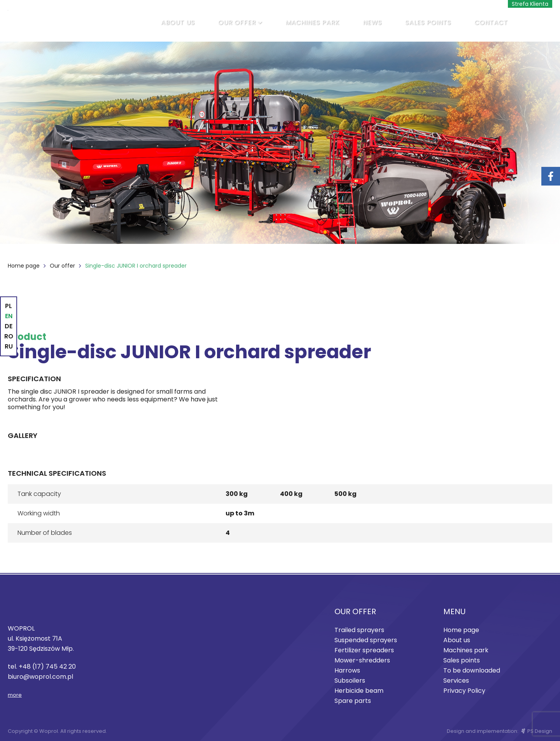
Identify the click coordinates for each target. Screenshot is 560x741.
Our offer (237, 22)
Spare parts (353, 701)
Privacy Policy (464, 691)
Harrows (347, 670)
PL (9, 306)
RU (9, 346)
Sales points (428, 22)
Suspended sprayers (366, 640)
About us (178, 22)
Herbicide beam (359, 691)
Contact (491, 22)
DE (9, 326)
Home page (24, 266)
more (15, 695)
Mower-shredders (362, 660)
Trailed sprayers (359, 630)
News (372, 22)
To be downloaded (472, 670)
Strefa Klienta (530, 4)
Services (456, 681)
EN (9, 316)
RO (9, 336)
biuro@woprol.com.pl (40, 677)
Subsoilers (350, 681)
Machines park (312, 22)
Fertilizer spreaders (364, 650)
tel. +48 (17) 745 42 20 (42, 667)
